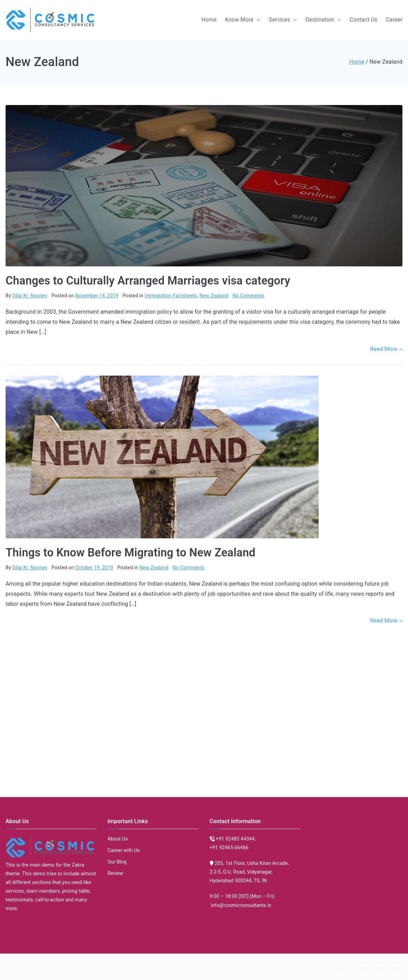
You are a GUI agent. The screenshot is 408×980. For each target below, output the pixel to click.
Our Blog (117, 862)
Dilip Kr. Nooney (30, 296)
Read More (386, 349)
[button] (257, 20)
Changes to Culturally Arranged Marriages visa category (148, 281)
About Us (118, 839)
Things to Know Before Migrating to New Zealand (130, 553)
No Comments (248, 296)
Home (209, 20)
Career (394, 20)
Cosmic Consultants (100, 966)
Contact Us (363, 20)
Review (115, 873)
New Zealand (214, 296)
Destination (323, 20)
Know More (243, 20)
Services (283, 20)
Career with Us (124, 850)
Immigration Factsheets (171, 296)
